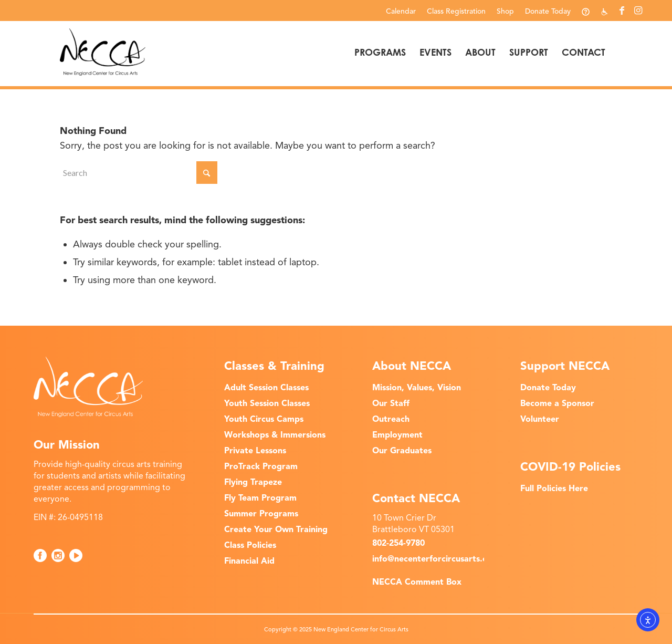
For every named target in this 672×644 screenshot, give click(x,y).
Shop (505, 11)
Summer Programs (261, 514)
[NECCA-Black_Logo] (103, 52)
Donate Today (548, 11)
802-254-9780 (398, 543)
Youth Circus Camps (264, 419)
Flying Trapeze (253, 482)
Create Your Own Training (276, 529)
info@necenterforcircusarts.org (434, 559)
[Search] (139, 173)
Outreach (391, 419)
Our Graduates (402, 451)
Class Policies (250, 545)
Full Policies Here (554, 489)
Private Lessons (255, 451)
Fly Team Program (260, 498)
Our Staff (391, 403)
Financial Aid (249, 561)
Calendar (401, 11)
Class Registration (456, 11)
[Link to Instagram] (638, 11)
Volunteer (540, 419)
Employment (397, 435)
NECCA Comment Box (417, 582)
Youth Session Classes (267, 403)
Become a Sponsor (557, 403)
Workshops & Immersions (275, 435)
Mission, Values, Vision (417, 388)
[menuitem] (401, 11)
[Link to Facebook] (622, 11)
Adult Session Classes (266, 388)
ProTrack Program (261, 466)
